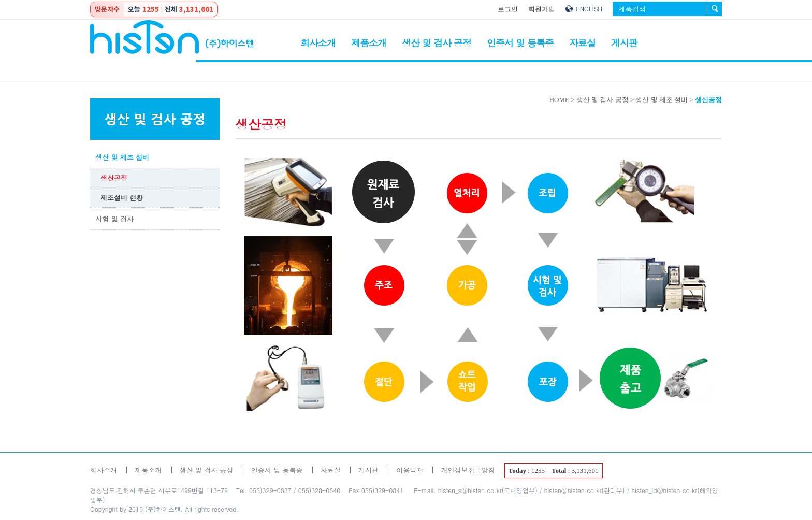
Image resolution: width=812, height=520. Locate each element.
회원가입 (542, 9)
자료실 (582, 43)
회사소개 (318, 43)
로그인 (508, 9)
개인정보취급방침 (468, 470)
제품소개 (369, 43)
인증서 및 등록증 (520, 43)
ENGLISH (589, 9)
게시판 (624, 43)
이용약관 (410, 470)
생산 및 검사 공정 (437, 43)
